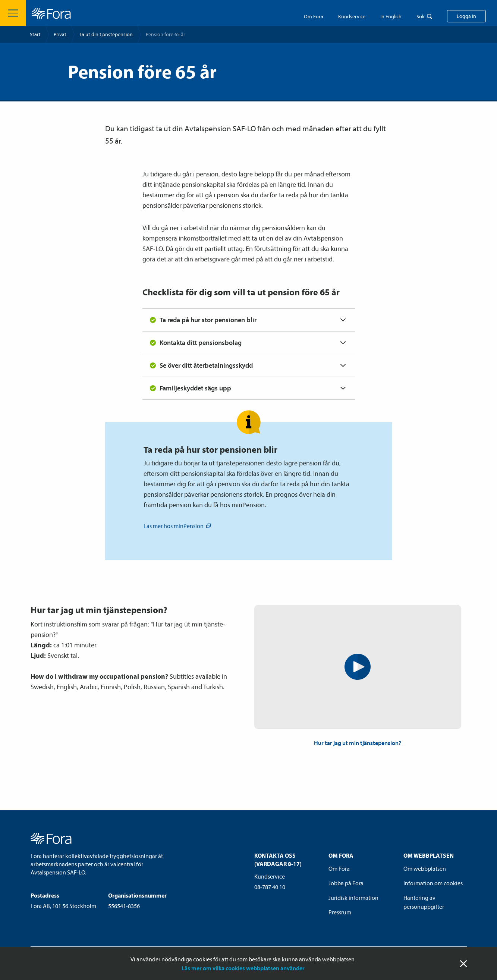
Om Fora (314, 16)
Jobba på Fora (346, 883)
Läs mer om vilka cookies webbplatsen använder (243, 968)
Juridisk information (353, 898)
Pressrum (340, 912)
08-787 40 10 (270, 887)
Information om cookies (433, 883)
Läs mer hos (178, 526)
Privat (60, 34)
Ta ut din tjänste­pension (106, 34)
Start (35, 34)
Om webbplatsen (425, 869)
